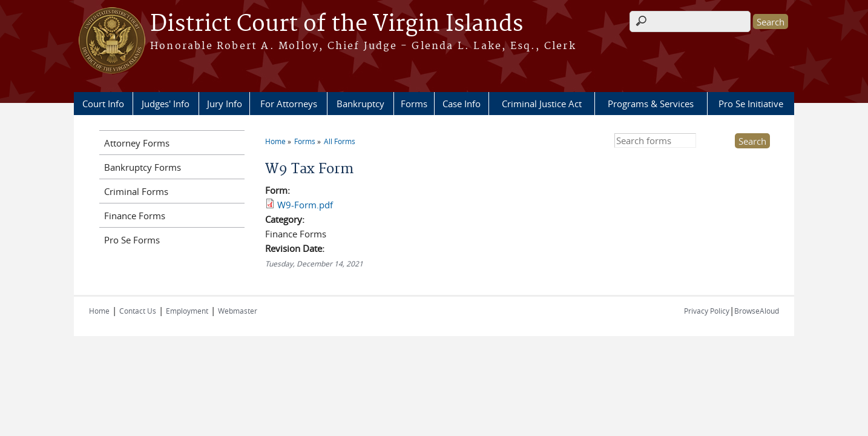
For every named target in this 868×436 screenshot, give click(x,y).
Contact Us (138, 311)
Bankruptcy (360, 104)
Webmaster (238, 311)
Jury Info (225, 104)
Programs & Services (651, 104)
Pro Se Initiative (751, 104)
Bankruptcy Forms (143, 167)
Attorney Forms (137, 143)
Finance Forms (135, 216)
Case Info (462, 104)
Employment (187, 311)
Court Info (103, 104)
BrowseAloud (757, 311)
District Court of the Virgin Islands (337, 24)
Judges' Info (166, 104)
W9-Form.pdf (305, 205)
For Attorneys (289, 104)
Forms (414, 104)
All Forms (340, 141)
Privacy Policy (707, 311)
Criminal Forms (136, 191)
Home (275, 141)
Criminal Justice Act (542, 104)
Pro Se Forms (132, 240)
